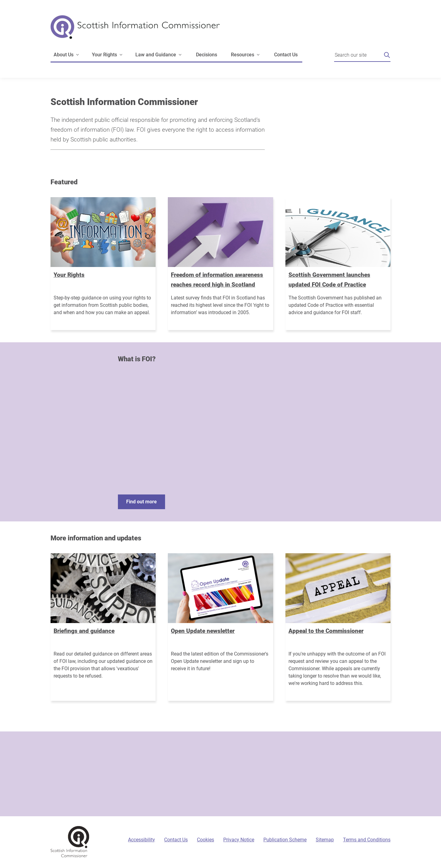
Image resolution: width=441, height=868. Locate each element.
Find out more (141, 502)
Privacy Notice (239, 840)
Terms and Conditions (367, 840)
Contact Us (286, 55)
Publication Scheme (285, 840)
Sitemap (325, 840)
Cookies (205, 840)
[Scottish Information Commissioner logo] (135, 31)
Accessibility (141, 840)
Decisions (207, 55)
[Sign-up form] (221, 774)
